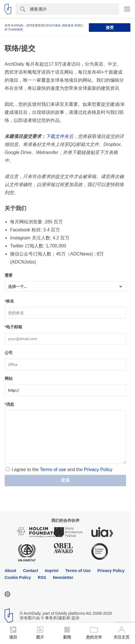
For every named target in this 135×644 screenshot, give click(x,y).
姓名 (10, 301)
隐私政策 (68, 25)
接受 (110, 28)
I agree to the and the (62, 470)
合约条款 (55, 25)
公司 (9, 353)
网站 (9, 379)
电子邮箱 (14, 327)
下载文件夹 (57, 136)
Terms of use (53, 470)
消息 (10, 404)
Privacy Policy (98, 470)
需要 (9, 275)
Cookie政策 (16, 29)
